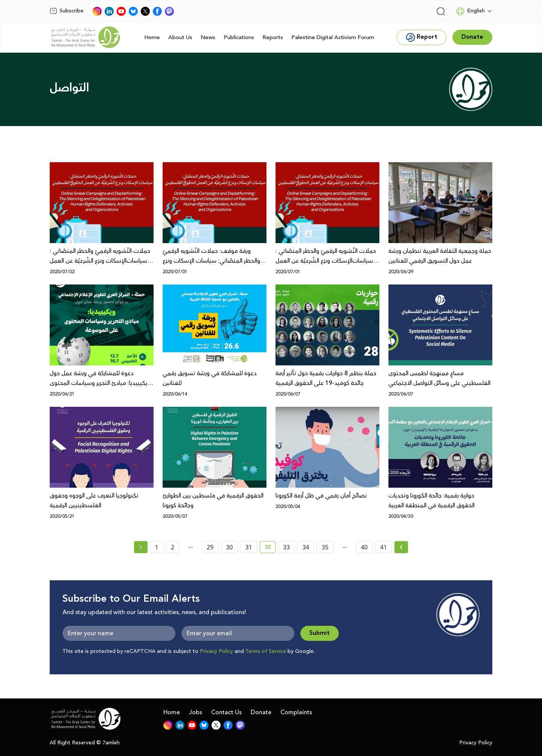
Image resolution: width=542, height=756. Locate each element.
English (470, 11)
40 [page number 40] (364, 547)
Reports (273, 37)
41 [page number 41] (384, 547)
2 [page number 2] (173, 547)
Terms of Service (266, 651)
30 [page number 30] (229, 547)
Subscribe (67, 11)
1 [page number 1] (157, 547)
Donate (261, 712)
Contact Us (226, 712)
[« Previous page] (141, 547)
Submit (320, 633)
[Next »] (401, 547)
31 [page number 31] (249, 547)
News (208, 37)
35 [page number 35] (325, 547)
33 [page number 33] (286, 547)
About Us (180, 37)
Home (152, 37)
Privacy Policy (216, 651)
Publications (239, 37)
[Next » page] (401, 547)
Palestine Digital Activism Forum (333, 37)
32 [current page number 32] (270, 548)
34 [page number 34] (306, 547)
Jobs (196, 712)
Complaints (296, 712)
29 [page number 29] (210, 547)
